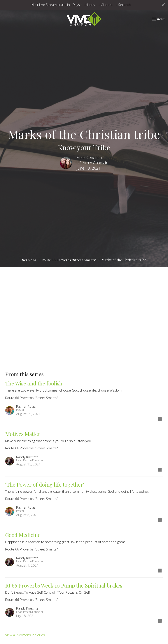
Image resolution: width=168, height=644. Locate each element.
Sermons (29, 260)
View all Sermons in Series (25, 635)
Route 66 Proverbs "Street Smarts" (69, 260)
